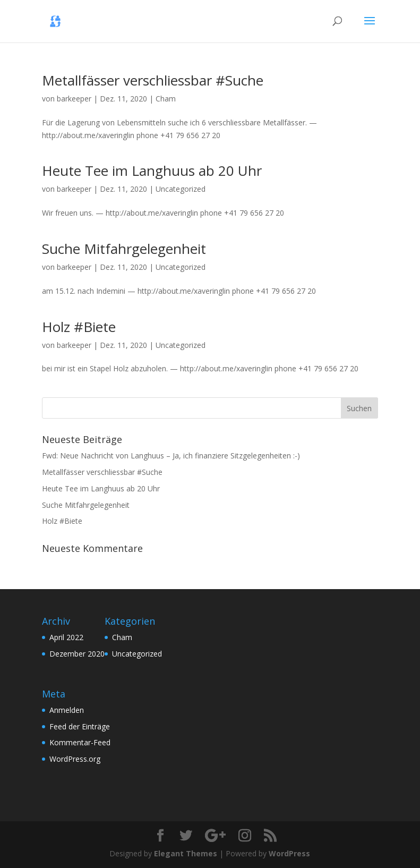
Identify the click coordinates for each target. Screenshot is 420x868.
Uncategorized (181, 189)
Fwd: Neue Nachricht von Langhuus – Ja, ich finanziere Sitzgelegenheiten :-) (171, 456)
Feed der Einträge (80, 726)
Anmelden (67, 710)
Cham (166, 99)
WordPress (289, 853)
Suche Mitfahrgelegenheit (124, 249)
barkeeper (74, 99)
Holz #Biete (79, 327)
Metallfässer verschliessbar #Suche (153, 80)
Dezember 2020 (77, 654)
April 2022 (66, 637)
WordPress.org (75, 759)
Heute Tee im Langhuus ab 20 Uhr (152, 171)
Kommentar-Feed (80, 742)
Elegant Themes (186, 853)
